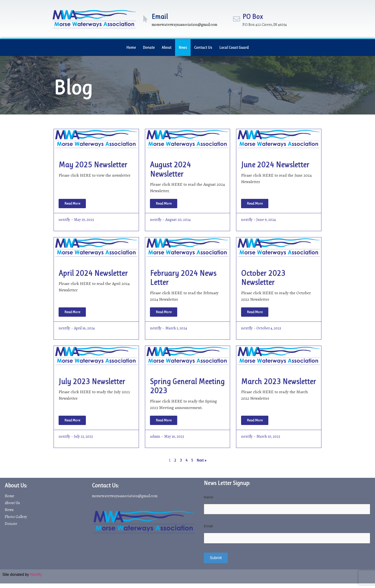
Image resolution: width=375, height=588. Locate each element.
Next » (201, 460)
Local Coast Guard (234, 47)
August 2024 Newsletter (170, 169)
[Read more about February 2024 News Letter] (164, 312)
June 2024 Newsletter (275, 165)
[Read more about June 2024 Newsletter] (255, 204)
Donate (149, 47)
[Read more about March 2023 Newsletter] (255, 420)
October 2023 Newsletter (263, 278)
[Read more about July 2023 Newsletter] (72, 420)
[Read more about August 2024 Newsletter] (164, 204)
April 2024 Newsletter (93, 273)
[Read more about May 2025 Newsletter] (72, 204)
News (183, 47)
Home (131, 47)
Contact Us (203, 47)
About (167, 47)
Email (160, 17)
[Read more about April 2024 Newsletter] (72, 312)
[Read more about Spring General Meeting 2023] (164, 420)
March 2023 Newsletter (278, 382)
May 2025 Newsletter (93, 165)
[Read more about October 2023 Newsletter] (255, 312)
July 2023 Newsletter (92, 382)
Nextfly (36, 574)
